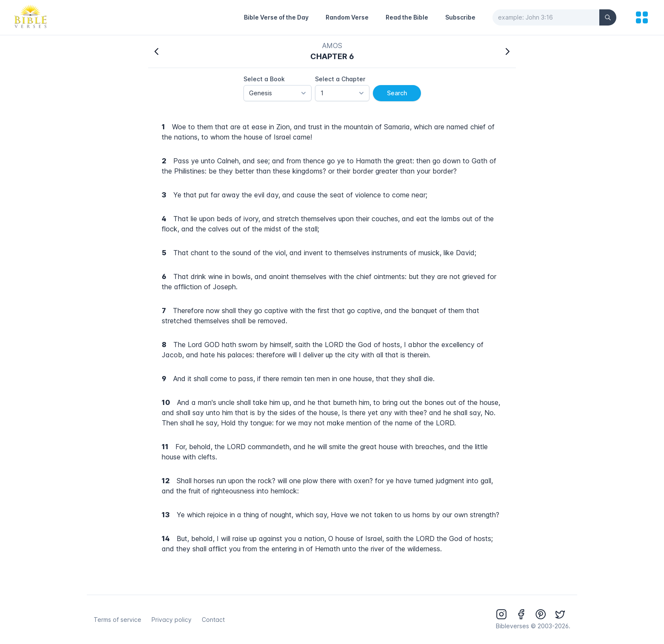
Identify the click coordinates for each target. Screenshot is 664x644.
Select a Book (264, 79)
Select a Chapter (340, 79)
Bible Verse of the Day (276, 17)
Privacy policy (172, 620)
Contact (213, 620)
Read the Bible (407, 17)
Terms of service (117, 620)
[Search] (608, 17)
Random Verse (347, 17)
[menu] (642, 17)
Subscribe (460, 17)
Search (397, 93)
